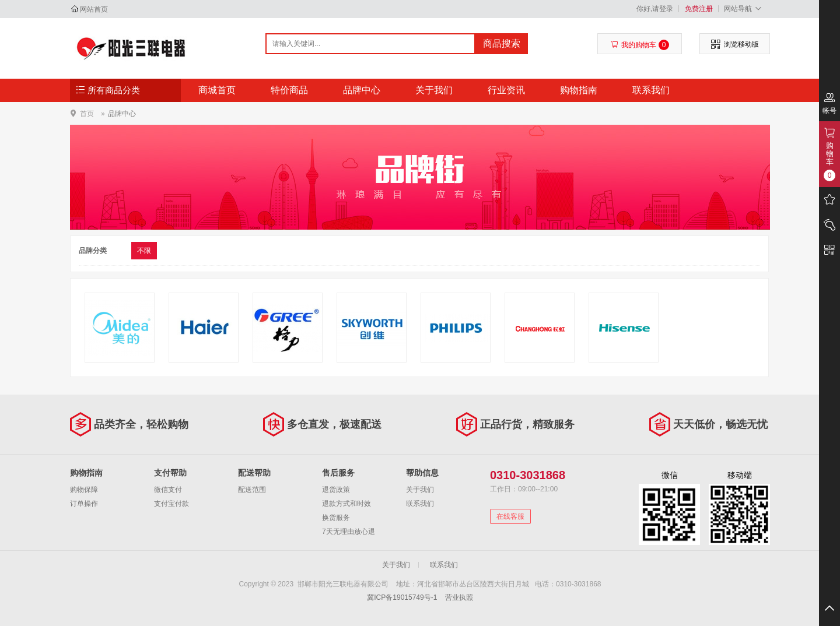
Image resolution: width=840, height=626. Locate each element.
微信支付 (168, 490)
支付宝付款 (171, 504)
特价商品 (289, 90)
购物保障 (84, 490)
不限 (144, 251)
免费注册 (699, 9)
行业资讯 (506, 90)
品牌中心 (362, 90)
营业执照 (459, 597)
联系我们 (651, 90)
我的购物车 (640, 45)
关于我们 (434, 90)
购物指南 (579, 90)
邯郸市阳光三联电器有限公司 (132, 48)
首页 (87, 113)
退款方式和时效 (346, 504)
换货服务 (336, 518)
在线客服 (510, 516)
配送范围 (252, 490)
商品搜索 (502, 43)
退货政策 (336, 490)
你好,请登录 (655, 9)
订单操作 (84, 504)
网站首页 (94, 9)
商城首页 (217, 90)
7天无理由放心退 (349, 532)
